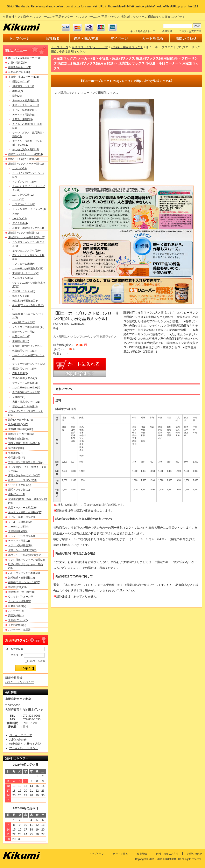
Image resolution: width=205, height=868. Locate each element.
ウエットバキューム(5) (21, 597)
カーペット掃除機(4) (20, 601)
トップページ (60, 47)
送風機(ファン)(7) (18, 620)
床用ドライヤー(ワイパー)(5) (24, 475)
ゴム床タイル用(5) (23, 278)
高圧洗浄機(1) (16, 616)
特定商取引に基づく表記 (25, 744)
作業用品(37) (15, 453)
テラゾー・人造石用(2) (25, 383)
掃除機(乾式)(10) (17, 587)
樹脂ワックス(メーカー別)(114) (26, 154)
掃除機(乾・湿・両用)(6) (22, 592)
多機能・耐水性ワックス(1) (27, 346)
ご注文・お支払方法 (190, 31)
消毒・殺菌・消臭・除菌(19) (24, 443)
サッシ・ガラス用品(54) (22, 536)
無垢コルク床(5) (21, 296)
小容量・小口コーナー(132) (23, 77)
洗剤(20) (17, 96)
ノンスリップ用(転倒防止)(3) (28, 327)
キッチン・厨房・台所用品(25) (25, 512)
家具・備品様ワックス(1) (26, 402)
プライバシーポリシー (24, 748)
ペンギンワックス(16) (24, 182)
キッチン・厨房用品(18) (26, 100)
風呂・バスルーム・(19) (26, 105)
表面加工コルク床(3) (24, 291)
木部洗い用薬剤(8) (23, 119)
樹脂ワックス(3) (21, 82)
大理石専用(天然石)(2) (25, 378)
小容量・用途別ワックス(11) (28, 228)
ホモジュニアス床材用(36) (27, 251)
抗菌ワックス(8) (21, 336)
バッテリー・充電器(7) (21, 630)
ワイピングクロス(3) (20, 485)
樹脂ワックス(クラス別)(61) (24, 159)
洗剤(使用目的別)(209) (21, 429)
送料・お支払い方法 (167, 854)
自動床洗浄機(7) (17, 606)
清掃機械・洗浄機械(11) (22, 578)
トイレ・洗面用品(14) (24, 110)
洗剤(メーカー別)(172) (21, 420)
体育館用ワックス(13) (24, 351)
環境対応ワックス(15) (24, 369)
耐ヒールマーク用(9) (24, 332)
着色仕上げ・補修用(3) (25, 407)
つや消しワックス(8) (24, 322)
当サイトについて (21, 735)
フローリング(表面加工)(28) (28, 269)
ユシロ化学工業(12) (23, 195)
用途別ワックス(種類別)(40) (24, 233)
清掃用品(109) (16, 448)
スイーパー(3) (16, 611)
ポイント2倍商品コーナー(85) (25, 58)
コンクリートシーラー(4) (26, 388)
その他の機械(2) (17, 625)
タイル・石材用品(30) (20, 522)
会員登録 (167, 31)
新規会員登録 (14, 678)
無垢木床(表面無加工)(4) (26, 301)
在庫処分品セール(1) (20, 67)
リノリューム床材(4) (24, 264)
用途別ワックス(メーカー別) (90, 47)
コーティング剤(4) (18, 527)
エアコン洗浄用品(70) (20, 546)
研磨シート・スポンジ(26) (23, 480)
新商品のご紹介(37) (19, 72)
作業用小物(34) (17, 458)
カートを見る (120, 854)
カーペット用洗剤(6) (24, 115)
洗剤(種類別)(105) (18, 424)
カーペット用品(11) (19, 541)
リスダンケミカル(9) (24, 204)
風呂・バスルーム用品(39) (23, 508)
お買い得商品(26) (18, 63)
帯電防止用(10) (21, 341)
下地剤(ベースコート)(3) (26, 273)
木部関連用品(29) (18, 531)
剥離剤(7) (18, 91)
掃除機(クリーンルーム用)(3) (24, 582)
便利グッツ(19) (17, 494)
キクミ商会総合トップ (143, 31)
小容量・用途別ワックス (127, 47)
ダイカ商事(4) (20, 223)
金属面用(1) (19, 397)
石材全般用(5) (20, 373)
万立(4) (16, 214)
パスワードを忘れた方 (20, 682)
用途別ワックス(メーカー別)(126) (27, 164)
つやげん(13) (19, 218)
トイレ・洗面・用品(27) (22, 517)
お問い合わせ (18, 739)
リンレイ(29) (19, 168)
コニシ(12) (18, 200)
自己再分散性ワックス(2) (26, 392)
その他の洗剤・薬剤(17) (26, 150)
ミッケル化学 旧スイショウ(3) (29, 209)
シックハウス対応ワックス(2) (29, 364)
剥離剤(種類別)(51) (19, 439)
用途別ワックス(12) (23, 86)
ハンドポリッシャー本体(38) (24, 573)
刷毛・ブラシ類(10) (19, 490)
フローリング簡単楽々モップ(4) (26, 462)
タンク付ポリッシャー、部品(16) (26, 560)
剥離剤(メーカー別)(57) (21, 434)
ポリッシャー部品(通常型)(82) (25, 555)
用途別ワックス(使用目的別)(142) (27, 237)
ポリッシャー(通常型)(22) (22, 550)
